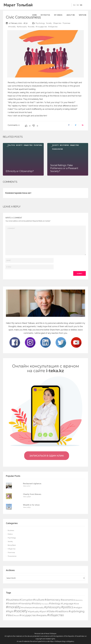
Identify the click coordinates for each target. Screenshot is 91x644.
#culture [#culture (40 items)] (39, 600)
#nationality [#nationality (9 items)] (38, 608)
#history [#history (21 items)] (36, 603)
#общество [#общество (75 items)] (56, 615)
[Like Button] (26, 126)
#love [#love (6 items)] (76, 604)
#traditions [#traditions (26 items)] (62, 611)
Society (49, 23)
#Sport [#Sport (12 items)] (43, 611)
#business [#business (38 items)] (12, 600)
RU (74, 5)
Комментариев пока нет (18, 193)
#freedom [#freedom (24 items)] (12, 603)
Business (11, 530)
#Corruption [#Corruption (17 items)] (26, 600)
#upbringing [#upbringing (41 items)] (76, 611)
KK (78, 5)
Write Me (83, 15)
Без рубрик (64, 145)
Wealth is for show (31, 505)
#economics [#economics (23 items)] (68, 600)
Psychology (40, 23)
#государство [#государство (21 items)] (28, 615)
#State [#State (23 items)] (51, 611)
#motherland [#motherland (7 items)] (27, 608)
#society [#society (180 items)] (21, 611)
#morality (12, 27)
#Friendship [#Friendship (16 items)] (25, 604)
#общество (53, 27)
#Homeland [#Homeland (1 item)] (45, 604)
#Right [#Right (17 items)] (10, 611)
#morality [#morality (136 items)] (13, 607)
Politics (11, 145)
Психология (57, 149)
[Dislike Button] (34, 126)
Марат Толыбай (18, 5)
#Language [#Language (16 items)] (67, 604)
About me (71, 15)
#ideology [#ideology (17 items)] (55, 603)
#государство (41, 27)
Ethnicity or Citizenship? (20, 171)
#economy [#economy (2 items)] (79, 600)
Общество (57, 23)
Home (34, 15)
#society (31, 27)
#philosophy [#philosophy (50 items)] (52, 607)
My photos (45, 15)
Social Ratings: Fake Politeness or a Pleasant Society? (64, 168)
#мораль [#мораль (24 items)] (42, 615)
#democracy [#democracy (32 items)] (52, 600)
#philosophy (22, 27)
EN (81, 5)
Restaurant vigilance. (32, 484)
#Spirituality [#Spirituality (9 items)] (34, 612)
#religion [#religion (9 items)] (78, 608)
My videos (58, 15)
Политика (66, 23)
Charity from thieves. (32, 494)
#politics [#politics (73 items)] (67, 607)
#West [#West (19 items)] (10, 615)
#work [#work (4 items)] (16, 616)
